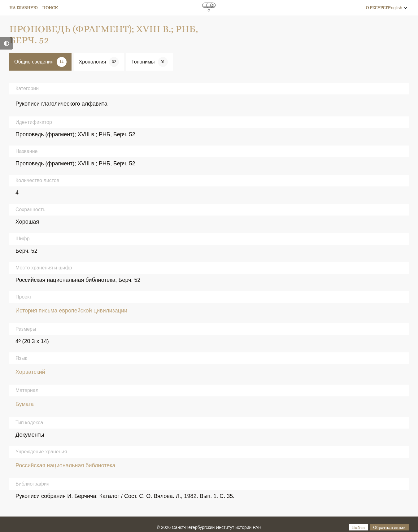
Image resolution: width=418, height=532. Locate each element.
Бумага (25, 404)
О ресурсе (377, 8)
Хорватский (30, 372)
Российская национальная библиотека (65, 465)
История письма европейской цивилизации (71, 311)
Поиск (50, 8)
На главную (24, 8)
